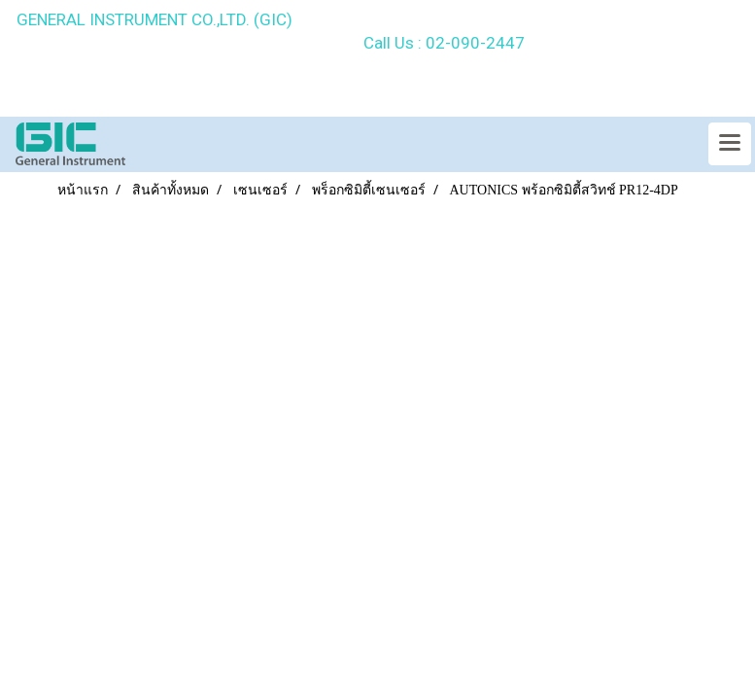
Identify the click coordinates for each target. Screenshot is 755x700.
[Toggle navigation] (730, 144)
